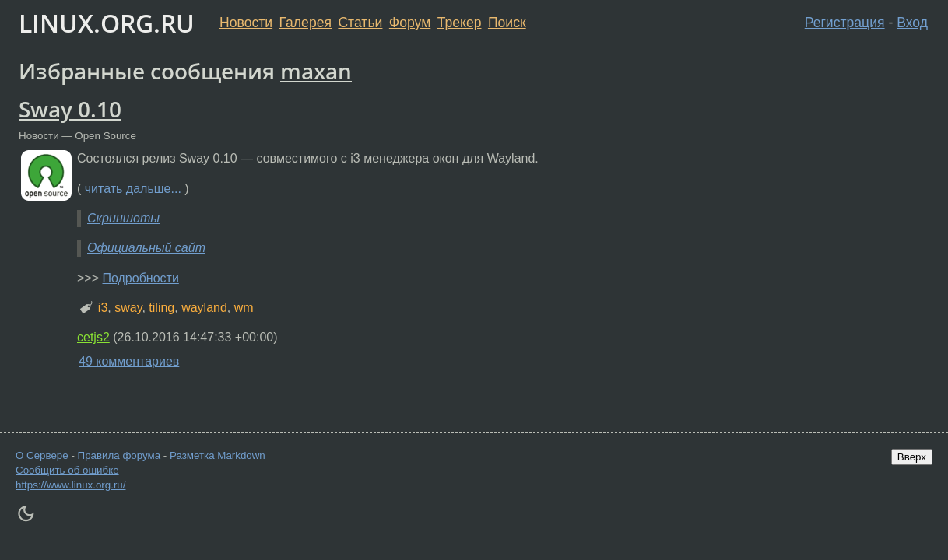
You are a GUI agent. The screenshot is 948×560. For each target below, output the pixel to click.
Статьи (360, 23)
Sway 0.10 (70, 109)
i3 (103, 308)
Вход (912, 23)
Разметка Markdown (218, 455)
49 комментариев (129, 361)
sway (128, 308)
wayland (204, 308)
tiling (162, 308)
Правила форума (119, 455)
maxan (316, 71)
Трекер (460, 23)
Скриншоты (123, 218)
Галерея (305, 23)
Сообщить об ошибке (67, 470)
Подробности (140, 278)
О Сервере (42, 455)
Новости (246, 23)
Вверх (912, 457)
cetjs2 (93, 337)
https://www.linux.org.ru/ (70, 485)
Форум (410, 23)
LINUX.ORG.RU (107, 23)
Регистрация (845, 23)
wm (244, 308)
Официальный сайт (146, 248)
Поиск (507, 23)
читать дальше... (133, 189)
